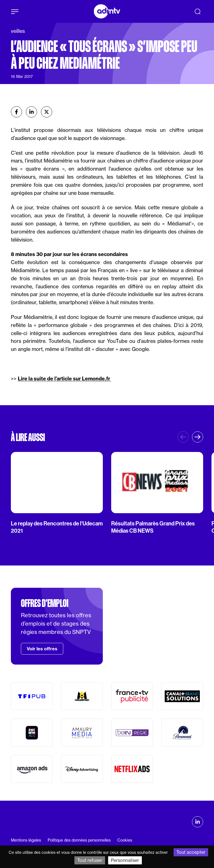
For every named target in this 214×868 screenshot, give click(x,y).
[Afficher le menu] (15, 12)
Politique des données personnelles (79, 840)
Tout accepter (191, 852)
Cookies (125, 840)
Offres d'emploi (45, 603)
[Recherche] (198, 11)
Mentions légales (26, 840)
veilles (18, 31)
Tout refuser (90, 860)
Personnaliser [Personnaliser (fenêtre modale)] (125, 860)
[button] (198, 437)
